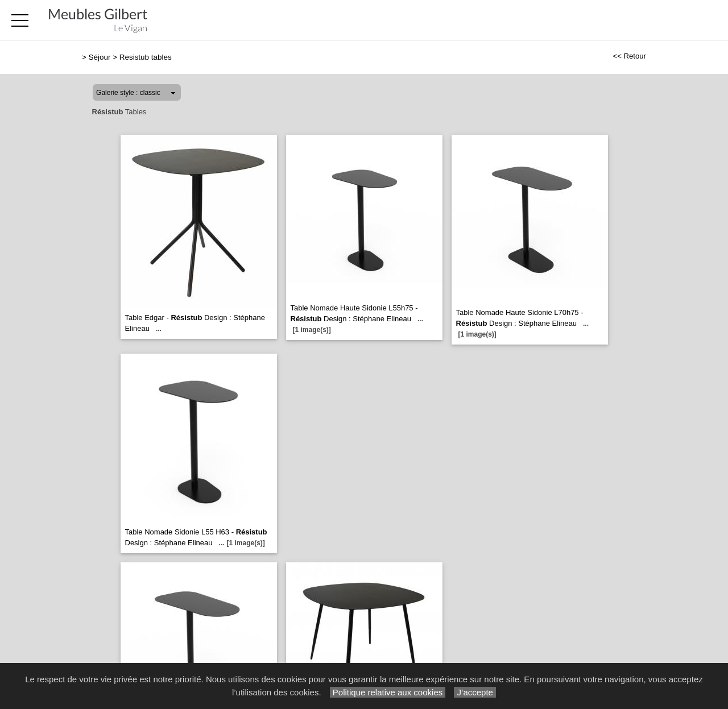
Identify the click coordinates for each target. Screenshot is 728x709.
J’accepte (475, 692)
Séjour (100, 57)
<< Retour (629, 56)
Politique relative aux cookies (388, 692)
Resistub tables (146, 57)
